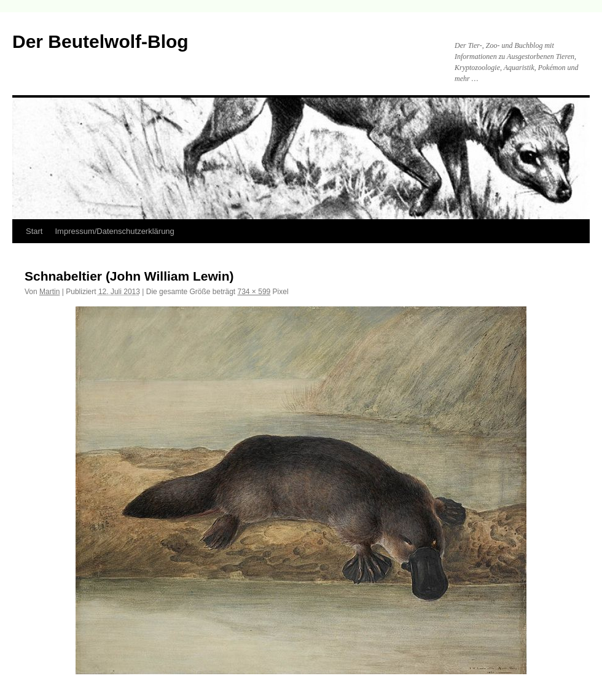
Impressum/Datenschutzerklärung (114, 231)
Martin (49, 292)
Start (34, 231)
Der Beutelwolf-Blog (100, 41)
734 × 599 (254, 292)
